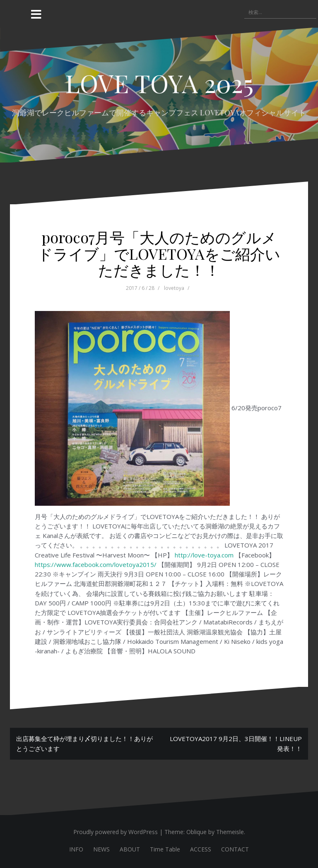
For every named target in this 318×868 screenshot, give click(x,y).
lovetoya (174, 288)
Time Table (165, 849)
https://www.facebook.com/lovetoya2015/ (96, 564)
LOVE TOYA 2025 (159, 83)
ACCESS (201, 849)
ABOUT (130, 849)
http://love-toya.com (204, 555)
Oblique (196, 832)
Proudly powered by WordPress (116, 832)
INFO (76, 849)
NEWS (101, 849)
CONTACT (235, 849)
